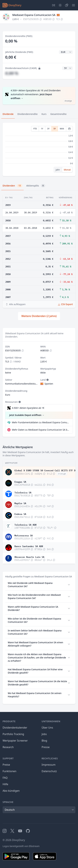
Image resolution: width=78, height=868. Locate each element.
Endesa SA (20, 514)
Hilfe (5, 784)
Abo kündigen (11, 791)
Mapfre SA (20, 503)
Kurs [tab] (44, 114)
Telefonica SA (23, 492)
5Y (55, 129)
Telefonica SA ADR (25, 524)
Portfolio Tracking (13, 734)
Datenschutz (49, 771)
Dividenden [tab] (12, 186)
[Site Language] (54, 5)
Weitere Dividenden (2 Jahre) (39, 316)
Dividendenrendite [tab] (27, 114)
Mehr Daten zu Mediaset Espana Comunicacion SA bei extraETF (41, 430)
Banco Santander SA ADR (29, 546)
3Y (48, 129)
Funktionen (9, 771)
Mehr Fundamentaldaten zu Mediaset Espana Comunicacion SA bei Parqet (41, 422)
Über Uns (47, 728)
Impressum (49, 765)
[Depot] (67, 5)
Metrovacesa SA (24, 535)
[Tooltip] (47, 380)
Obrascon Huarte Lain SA (29, 557)
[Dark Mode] (60, 5)
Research (8, 747)
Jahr (58, 170)
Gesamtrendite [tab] (58, 114)
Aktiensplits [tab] (36, 186)
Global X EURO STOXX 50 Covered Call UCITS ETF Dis (46, 470)
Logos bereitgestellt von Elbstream (21, 846)
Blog (44, 741)
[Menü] (73, 5)
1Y (42, 129)
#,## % (12, 73)
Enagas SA (20, 482)
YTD (35, 129)
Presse (46, 747)
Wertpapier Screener (15, 741)
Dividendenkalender (15, 728)
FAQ (5, 778)
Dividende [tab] (8, 114)
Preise (6, 765)
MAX (62, 129)
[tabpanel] (39, 149)
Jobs (44, 734)
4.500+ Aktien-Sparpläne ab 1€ (28, 408)
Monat (67, 170)
